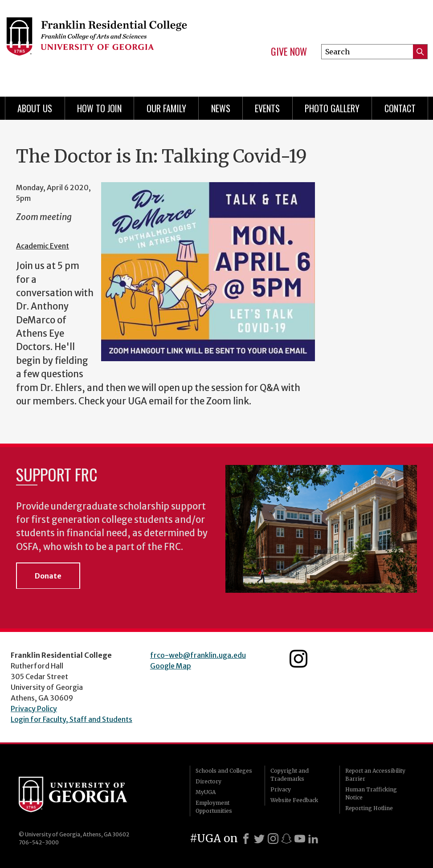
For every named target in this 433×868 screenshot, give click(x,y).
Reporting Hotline (369, 808)
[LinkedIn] (313, 839)
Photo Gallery (332, 108)
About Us (35, 108)
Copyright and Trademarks (290, 775)
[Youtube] (300, 839)
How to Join (99, 108)
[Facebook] (246, 839)
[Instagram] (273, 839)
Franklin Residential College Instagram (298, 659)
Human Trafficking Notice (371, 793)
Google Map (171, 666)
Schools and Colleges (224, 771)
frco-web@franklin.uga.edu (198, 655)
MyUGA (206, 792)
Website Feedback (294, 800)
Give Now (289, 52)
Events (267, 108)
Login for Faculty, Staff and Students (71, 719)
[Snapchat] (286, 839)
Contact (400, 108)
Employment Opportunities (214, 807)
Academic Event (43, 246)
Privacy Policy (34, 709)
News (221, 108)
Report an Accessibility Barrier (375, 775)
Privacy (281, 789)
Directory (208, 781)
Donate (48, 576)
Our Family (166, 108)
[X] (259, 839)
